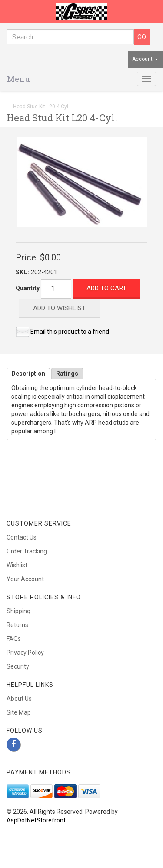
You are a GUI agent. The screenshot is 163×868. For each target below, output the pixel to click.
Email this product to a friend (70, 332)
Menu (18, 79)
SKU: (23, 272)
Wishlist (17, 565)
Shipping (18, 611)
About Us (19, 699)
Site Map (19, 712)
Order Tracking (27, 551)
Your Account (25, 579)
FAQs (14, 639)
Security (18, 666)
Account (145, 59)
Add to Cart (106, 288)
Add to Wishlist (59, 308)
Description (28, 374)
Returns (17, 625)
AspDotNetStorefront (36, 820)
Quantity (28, 288)
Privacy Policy (25, 653)
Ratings (67, 374)
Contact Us (22, 537)
